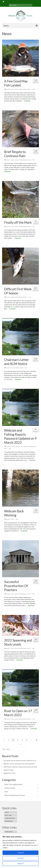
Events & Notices (16, 368)
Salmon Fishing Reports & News (23, 89)
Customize (20, 858)
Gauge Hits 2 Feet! (9, 773)
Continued (27, 101)
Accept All (20, 853)
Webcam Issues (9, 770)
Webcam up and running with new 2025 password (19, 764)
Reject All (20, 864)
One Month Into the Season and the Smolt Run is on (20, 761)
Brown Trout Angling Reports (13, 784)
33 (37, 740)
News (13, 89)
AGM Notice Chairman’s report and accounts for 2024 (20, 767)
